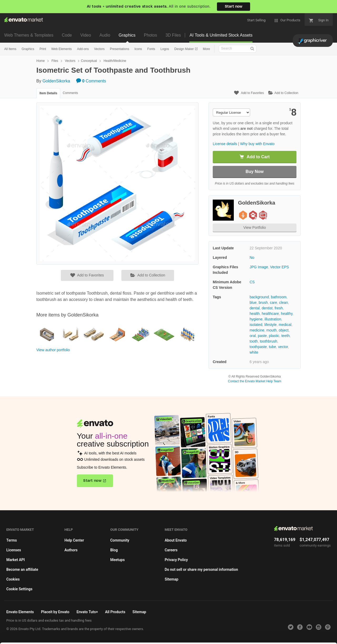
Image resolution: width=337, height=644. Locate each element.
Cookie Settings (19, 589)
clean (283, 303)
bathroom (279, 297)
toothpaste (258, 347)
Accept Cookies (216, 633)
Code (67, 35)
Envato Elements (20, 612)
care (273, 303)
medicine (257, 330)
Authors (71, 550)
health (255, 314)
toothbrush (269, 341)
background (259, 297)
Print (43, 49)
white (254, 352)
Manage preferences (293, 633)
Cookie (103, 637)
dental (255, 308)
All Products (115, 612)
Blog (114, 550)
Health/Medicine (115, 61)
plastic (274, 336)
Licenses (14, 550)
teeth (286, 336)
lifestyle (271, 325)
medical (285, 325)
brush (263, 303)
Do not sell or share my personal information (201, 569)
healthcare (270, 314)
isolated (256, 325)
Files (55, 61)
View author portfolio (53, 350)
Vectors (99, 49)
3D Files (173, 35)
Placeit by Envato (55, 612)
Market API (16, 560)
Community (120, 540)
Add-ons (83, 49)
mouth (272, 330)
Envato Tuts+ (87, 612)
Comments (91, 81)
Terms (12, 540)
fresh (279, 308)
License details (225, 144)
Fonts (151, 49)
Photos (151, 35)
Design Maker (184, 49)
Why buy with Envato (257, 144)
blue (253, 303)
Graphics (127, 35)
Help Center (74, 540)
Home (41, 61)
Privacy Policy (176, 560)
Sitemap (171, 579)
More (206, 49)
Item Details (48, 93)
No (252, 257)
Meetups (118, 560)
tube (272, 347)
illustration (273, 319)
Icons (138, 49)
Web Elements (62, 49)
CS (252, 282)
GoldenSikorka (56, 81)
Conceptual (89, 61)
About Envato (176, 540)
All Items (10, 49)
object (284, 330)
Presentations (119, 49)
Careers (171, 550)
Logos (165, 49)
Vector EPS (280, 267)
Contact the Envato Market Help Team (255, 381)
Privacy (127, 637)
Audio (105, 35)
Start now (234, 7)
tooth (254, 341)
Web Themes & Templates (29, 35)
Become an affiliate (22, 569)
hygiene (256, 319)
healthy (287, 314)
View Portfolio (254, 227)
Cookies (13, 579)
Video (86, 35)
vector (283, 347)
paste (262, 336)
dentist (267, 308)
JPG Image (259, 267)
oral (253, 336)
